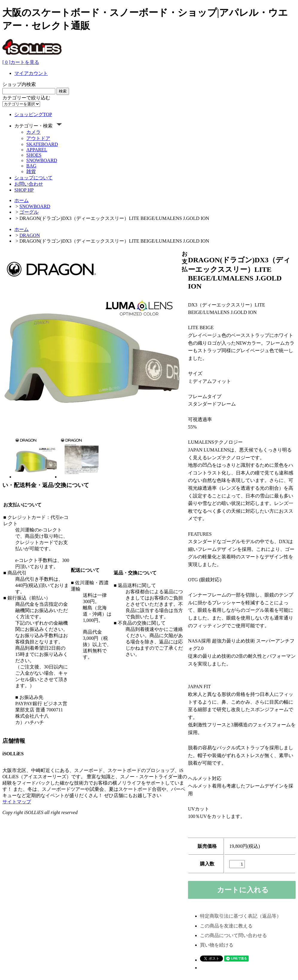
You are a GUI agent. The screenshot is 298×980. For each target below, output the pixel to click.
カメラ (33, 132)
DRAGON (30, 235)
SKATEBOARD (42, 144)
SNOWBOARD (42, 160)
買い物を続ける (217, 945)
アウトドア (38, 138)
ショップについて (33, 178)
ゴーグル (29, 212)
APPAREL (37, 150)
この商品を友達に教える (226, 926)
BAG (31, 166)
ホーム (22, 200)
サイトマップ (17, 802)
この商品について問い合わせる (233, 935)
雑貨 (31, 171)
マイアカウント (31, 73)
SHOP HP (24, 190)
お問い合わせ (29, 184)
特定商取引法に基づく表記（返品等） (241, 916)
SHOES (34, 155)
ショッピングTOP (33, 114)
